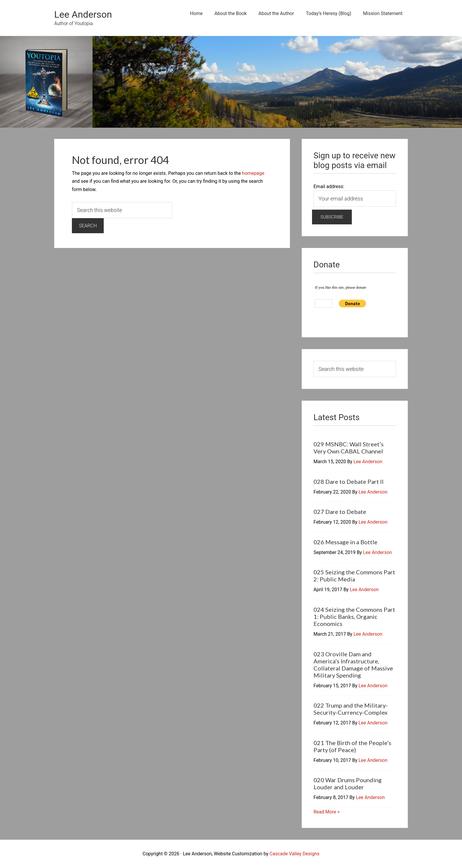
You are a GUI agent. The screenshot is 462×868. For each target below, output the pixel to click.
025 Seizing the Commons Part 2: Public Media (354, 576)
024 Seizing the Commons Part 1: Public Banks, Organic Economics (354, 617)
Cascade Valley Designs (294, 854)
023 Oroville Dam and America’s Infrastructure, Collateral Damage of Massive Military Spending (353, 665)
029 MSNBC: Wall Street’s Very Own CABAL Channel (349, 448)
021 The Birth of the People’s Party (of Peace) (352, 746)
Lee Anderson (83, 14)
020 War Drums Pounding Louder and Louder (348, 783)
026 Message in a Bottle (345, 542)
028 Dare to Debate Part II (349, 481)
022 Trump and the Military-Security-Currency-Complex (351, 709)
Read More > (327, 812)
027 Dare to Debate (340, 512)
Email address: (329, 186)
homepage (253, 173)
